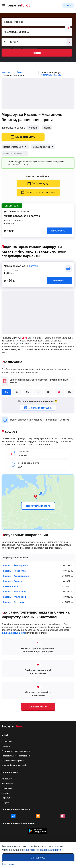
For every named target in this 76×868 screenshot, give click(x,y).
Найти (37, 53)
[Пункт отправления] (37, 22)
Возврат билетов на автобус (15, 765)
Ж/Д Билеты (7, 784)
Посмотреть (60, 231)
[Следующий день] (69, 42)
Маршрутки (7, 798)
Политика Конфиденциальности (43, 850)
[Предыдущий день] (4, 42)
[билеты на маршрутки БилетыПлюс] (13, 727)
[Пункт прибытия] (37, 32)
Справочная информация (13, 761)
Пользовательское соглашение (16, 756)
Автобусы (6, 793)
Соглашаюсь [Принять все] (38, 858)
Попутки (5, 803)
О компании (7, 742)
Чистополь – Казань (51, 75)
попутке (34, 266)
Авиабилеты (7, 779)
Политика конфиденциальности (16, 751)
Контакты (6, 746)
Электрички (7, 788)
